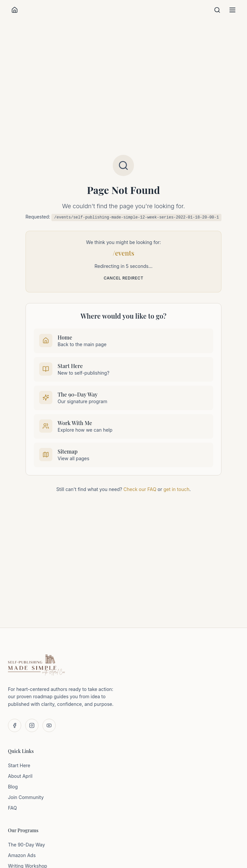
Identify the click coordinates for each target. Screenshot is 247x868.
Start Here (19, 765)
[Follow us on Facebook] (15, 725)
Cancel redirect (124, 278)
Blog (13, 787)
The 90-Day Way (27, 845)
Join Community (26, 797)
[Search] (217, 10)
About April (20, 776)
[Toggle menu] (232, 10)
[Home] (15, 10)
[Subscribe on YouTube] (49, 725)
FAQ (12, 808)
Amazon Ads (22, 855)
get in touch (176, 489)
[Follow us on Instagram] (32, 725)
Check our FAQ (140, 489)
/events (123, 253)
